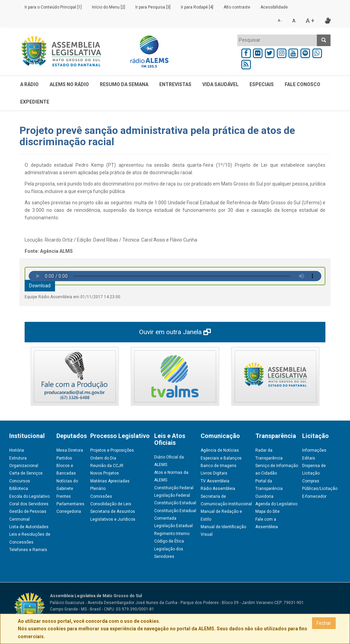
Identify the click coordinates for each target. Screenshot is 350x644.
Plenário (98, 489)
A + (310, 21)
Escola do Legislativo (29, 496)
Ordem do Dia (103, 458)
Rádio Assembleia (218, 489)
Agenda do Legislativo (276, 504)
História (17, 450)
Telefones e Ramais (28, 550)
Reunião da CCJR (107, 466)
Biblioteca (19, 489)
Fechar (324, 623)
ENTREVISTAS (175, 84)
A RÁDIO (29, 84)
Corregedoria (69, 511)
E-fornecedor (314, 496)
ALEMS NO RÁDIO (69, 84)
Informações (314, 450)
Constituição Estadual (175, 503)
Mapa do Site (267, 511)
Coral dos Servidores (29, 504)
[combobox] (277, 40)
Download (40, 286)
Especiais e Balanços (221, 458)
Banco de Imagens (219, 466)
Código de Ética (169, 541)
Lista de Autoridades (29, 527)
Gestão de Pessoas (28, 511)
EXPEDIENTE (35, 102)
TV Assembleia (215, 481)
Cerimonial (19, 519)
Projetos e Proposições (112, 450)
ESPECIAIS (262, 84)
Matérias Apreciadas (110, 481)
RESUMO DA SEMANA (124, 84)
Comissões (101, 496)
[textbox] (277, 40)
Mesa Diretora (70, 450)
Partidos (64, 458)
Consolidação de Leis (111, 504)
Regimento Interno (172, 534)
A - (280, 21)
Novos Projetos (105, 473)
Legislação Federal (172, 495)
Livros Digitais (214, 473)
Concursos (20, 481)
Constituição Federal (174, 488)
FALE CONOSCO (302, 84)
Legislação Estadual (173, 526)
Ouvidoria (264, 496)
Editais (309, 458)
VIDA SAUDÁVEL (220, 84)
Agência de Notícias (220, 450)
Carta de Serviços (26, 473)
